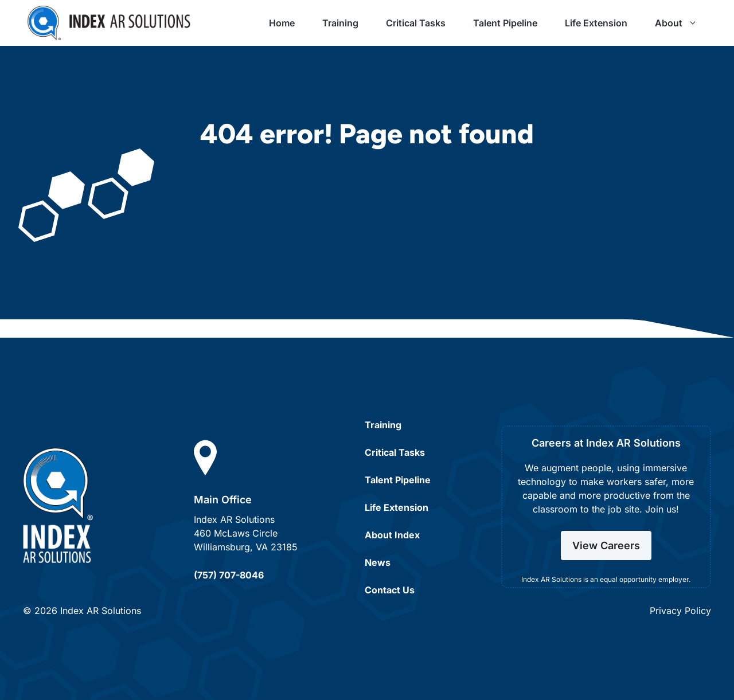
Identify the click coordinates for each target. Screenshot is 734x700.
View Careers (606, 545)
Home (282, 23)
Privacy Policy (680, 611)
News (378, 562)
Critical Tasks (416, 23)
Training (340, 23)
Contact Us (390, 590)
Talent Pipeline (505, 23)
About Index (392, 535)
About (683, 23)
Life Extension (596, 23)
